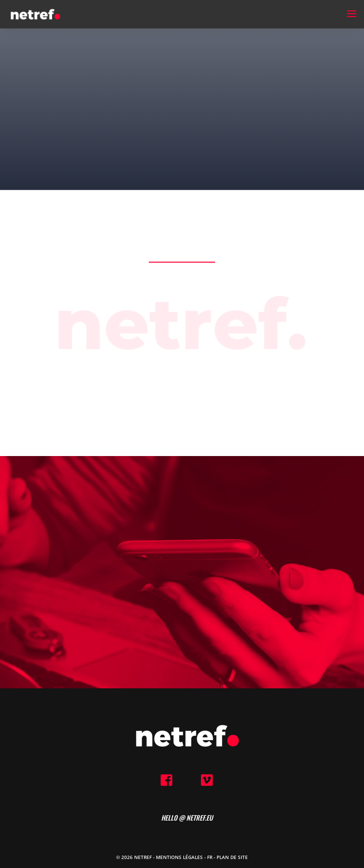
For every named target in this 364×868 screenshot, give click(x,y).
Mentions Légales (179, 857)
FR (210, 857)
